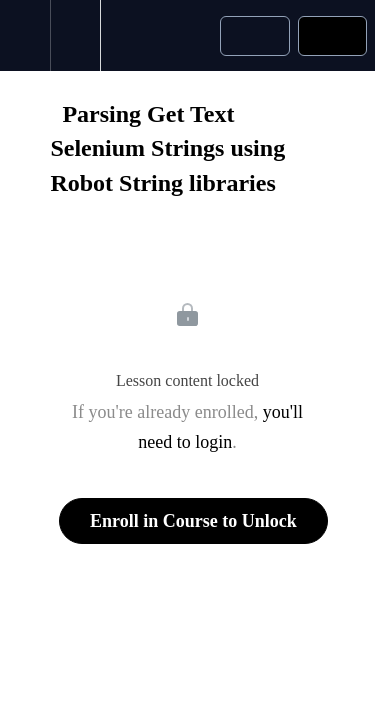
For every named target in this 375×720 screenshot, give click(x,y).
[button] (25, 35)
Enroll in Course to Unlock (193, 521)
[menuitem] (75, 35)
